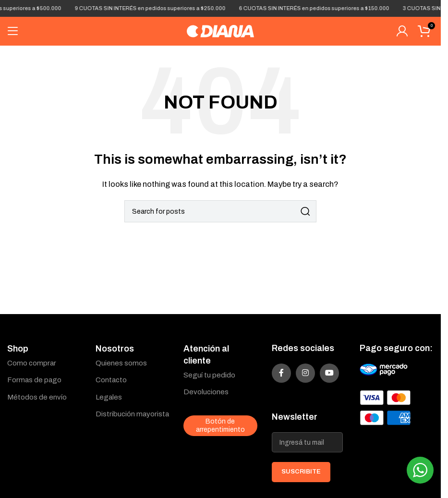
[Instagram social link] (305, 373)
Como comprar (32, 363)
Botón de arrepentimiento (220, 425)
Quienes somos (121, 363)
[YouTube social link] (329, 373)
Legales (109, 397)
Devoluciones (206, 392)
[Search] (220, 211)
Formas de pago (34, 380)
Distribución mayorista (132, 414)
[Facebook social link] (281, 373)
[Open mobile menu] (13, 31)
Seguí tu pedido (209, 375)
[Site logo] (220, 31)
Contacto (111, 380)
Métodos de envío (37, 397)
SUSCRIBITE (301, 472)
